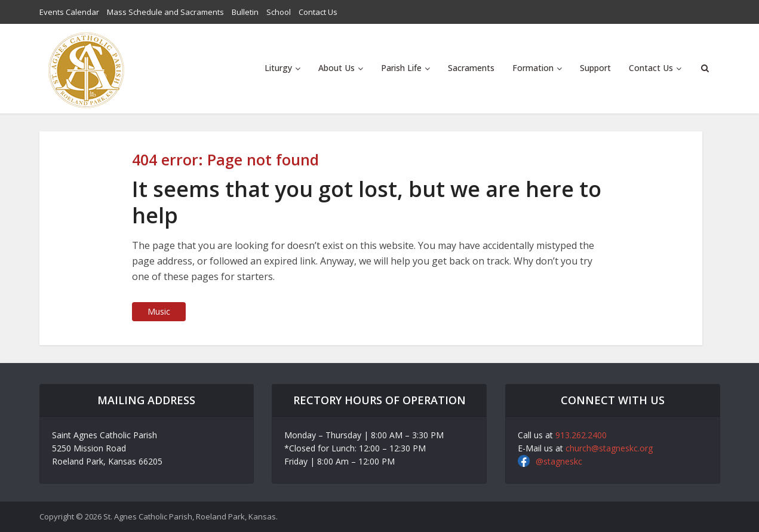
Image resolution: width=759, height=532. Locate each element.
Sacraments (471, 68)
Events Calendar (69, 12)
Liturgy (278, 68)
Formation (533, 68)
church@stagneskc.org (609, 448)
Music (159, 311)
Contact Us (318, 12)
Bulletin (245, 12)
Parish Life (401, 68)
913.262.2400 (581, 435)
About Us (337, 68)
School (279, 12)
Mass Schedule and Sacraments (165, 12)
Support (595, 68)
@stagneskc (559, 461)
